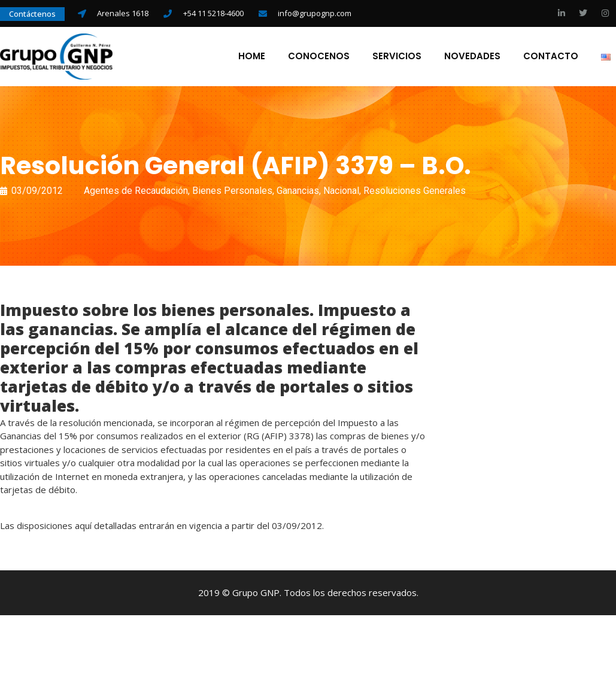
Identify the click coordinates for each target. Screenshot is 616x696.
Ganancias (298, 192)
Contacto (550, 57)
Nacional (341, 192)
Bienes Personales (232, 192)
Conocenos (318, 57)
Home (251, 57)
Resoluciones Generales (415, 192)
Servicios (396, 57)
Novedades (472, 57)
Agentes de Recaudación (136, 192)
